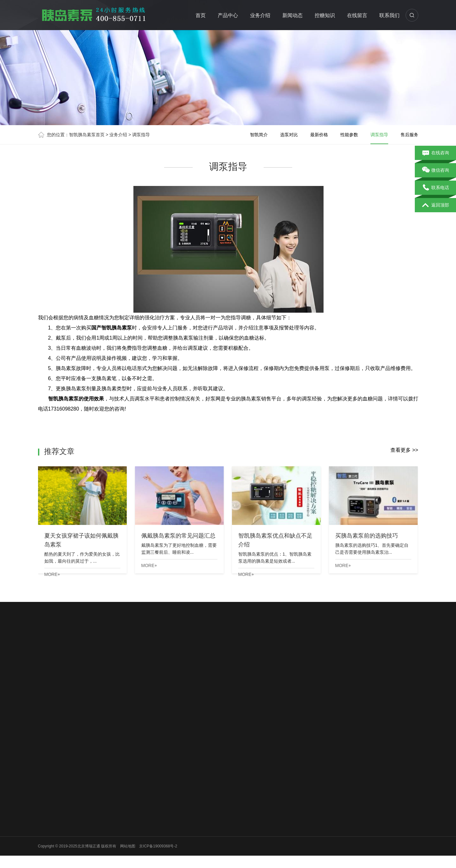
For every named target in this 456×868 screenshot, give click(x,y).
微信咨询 (436, 170)
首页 (201, 15)
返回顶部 (436, 205)
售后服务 (409, 135)
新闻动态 (292, 15)
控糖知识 (325, 15)
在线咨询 (436, 153)
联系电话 (436, 188)
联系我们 (389, 15)
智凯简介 (259, 135)
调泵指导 (141, 135)
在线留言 (357, 15)
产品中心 (228, 15)
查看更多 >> (404, 450)
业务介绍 (260, 15)
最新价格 (319, 135)
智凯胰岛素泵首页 (87, 135)
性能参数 (349, 135)
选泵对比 (289, 135)
